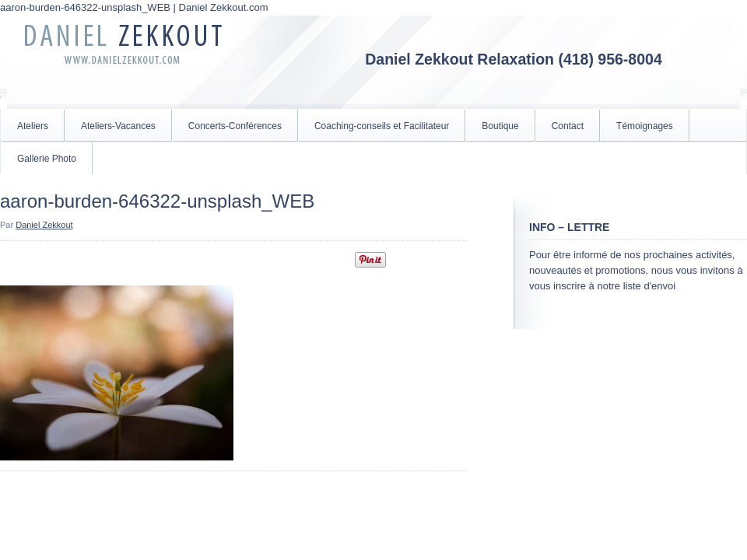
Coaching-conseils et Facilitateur (382, 126)
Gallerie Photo (47, 159)
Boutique (500, 126)
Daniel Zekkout (44, 225)
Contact (568, 126)
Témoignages (645, 126)
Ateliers (33, 126)
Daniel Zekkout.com (124, 62)
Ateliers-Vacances (118, 126)
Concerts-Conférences (235, 126)
